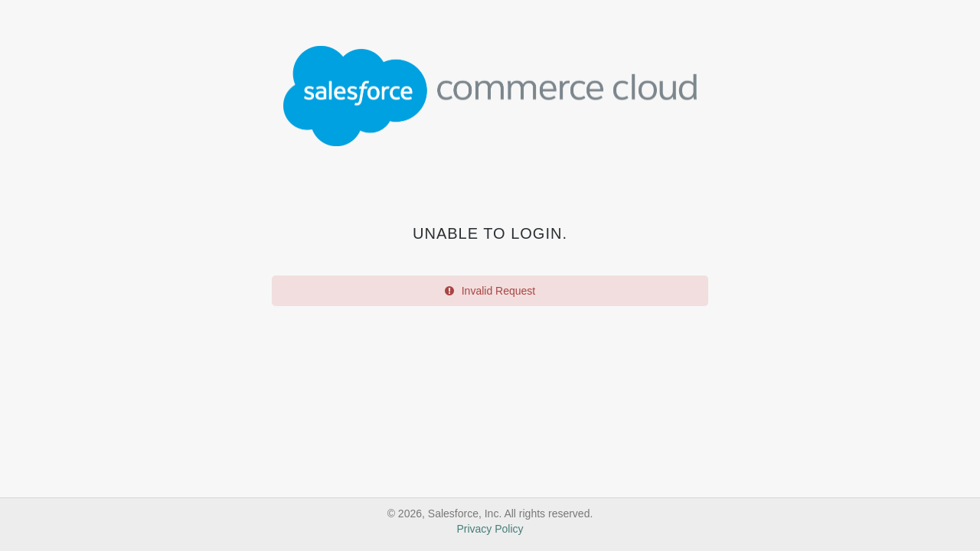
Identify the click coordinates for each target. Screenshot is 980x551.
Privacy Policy (490, 529)
